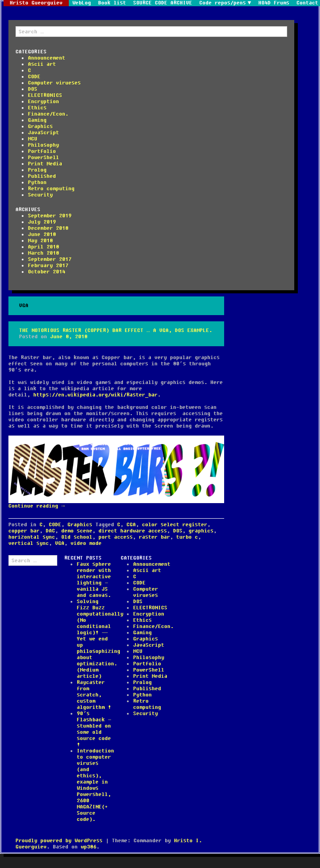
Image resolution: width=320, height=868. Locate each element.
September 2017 (50, 259)
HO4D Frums (274, 3)
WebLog (82, 3)
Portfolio (42, 151)
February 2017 (48, 266)
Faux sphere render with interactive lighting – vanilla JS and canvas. (94, 580)
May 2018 (40, 241)
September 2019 (50, 216)
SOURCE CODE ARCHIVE (163, 3)
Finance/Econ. (48, 114)
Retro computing (51, 189)
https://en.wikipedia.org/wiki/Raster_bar (95, 395)
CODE (34, 77)
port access (116, 537)
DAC (50, 531)
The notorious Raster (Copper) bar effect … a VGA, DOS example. (116, 330)
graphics (201, 531)
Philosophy (43, 145)
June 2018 (42, 234)
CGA (131, 525)
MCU (33, 139)
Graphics (40, 126)
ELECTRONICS (45, 95)
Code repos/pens (223, 3)
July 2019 (42, 222)
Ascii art (42, 64)
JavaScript (43, 133)
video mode (86, 543)
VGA (60, 543)
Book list (112, 3)
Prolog (37, 170)
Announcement (47, 58)
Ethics (37, 108)
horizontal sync (32, 537)
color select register (175, 525)
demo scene (77, 531)
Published (42, 176)
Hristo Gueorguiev (36, 3)
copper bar (24, 531)
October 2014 (47, 272)
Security (40, 195)
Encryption (43, 102)
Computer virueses (54, 83)
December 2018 (48, 228)
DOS (33, 89)
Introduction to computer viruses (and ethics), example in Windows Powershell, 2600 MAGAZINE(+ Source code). (95, 785)
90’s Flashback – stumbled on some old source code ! (94, 729)
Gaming (37, 120)
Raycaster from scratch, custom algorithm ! (94, 695)
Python (37, 182)
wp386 (89, 847)
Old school (77, 537)
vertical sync (29, 543)
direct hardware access (133, 531)
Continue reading (37, 506)
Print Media (45, 164)
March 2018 (43, 253)
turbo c (187, 537)
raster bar (154, 537)
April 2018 (43, 247)
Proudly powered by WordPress (59, 841)
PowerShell (43, 158)
